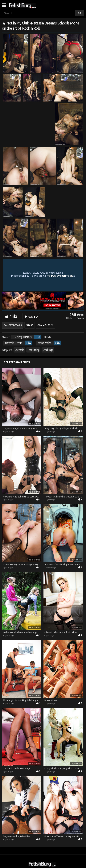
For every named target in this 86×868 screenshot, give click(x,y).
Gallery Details (13, 325)
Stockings (48, 350)
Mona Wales (44, 343)
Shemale (19, 350)
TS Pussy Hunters (22, 337)
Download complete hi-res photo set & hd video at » (43, 275)
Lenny (75, 318)
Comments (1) (45, 325)
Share (30, 325)
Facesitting (33, 350)
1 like (14, 316)
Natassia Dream (14, 343)
